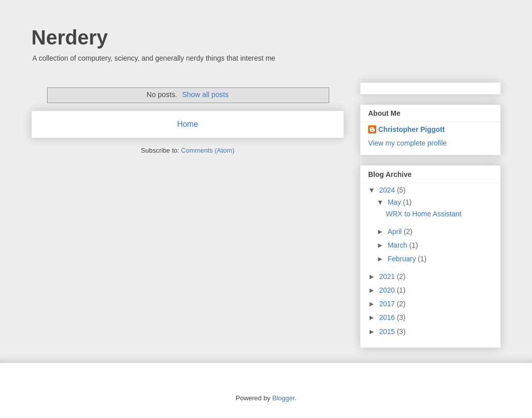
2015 (388, 332)
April (395, 231)
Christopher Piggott (411, 129)
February (403, 259)
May (395, 202)
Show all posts (205, 95)
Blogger (283, 398)
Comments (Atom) (208, 150)
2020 (388, 290)
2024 (388, 190)
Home (188, 124)
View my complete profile (407, 143)
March (398, 245)
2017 (388, 304)
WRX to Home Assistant (424, 214)
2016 (388, 317)
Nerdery (70, 37)
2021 (388, 276)
